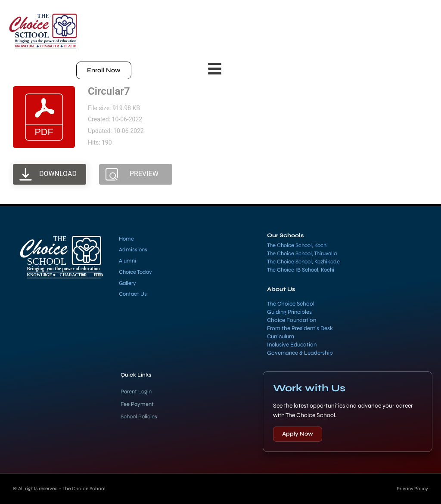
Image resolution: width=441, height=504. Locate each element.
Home (126, 239)
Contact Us (133, 294)
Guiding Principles (289, 312)
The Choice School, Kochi (297, 245)
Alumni (127, 261)
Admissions (133, 250)
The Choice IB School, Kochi (301, 270)
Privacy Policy (412, 489)
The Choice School (291, 304)
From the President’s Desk (300, 328)
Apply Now (298, 434)
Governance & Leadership (300, 353)
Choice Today (135, 272)
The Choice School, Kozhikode (303, 262)
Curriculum (281, 337)
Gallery (127, 283)
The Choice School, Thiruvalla (302, 254)
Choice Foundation (292, 320)
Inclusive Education (292, 345)
